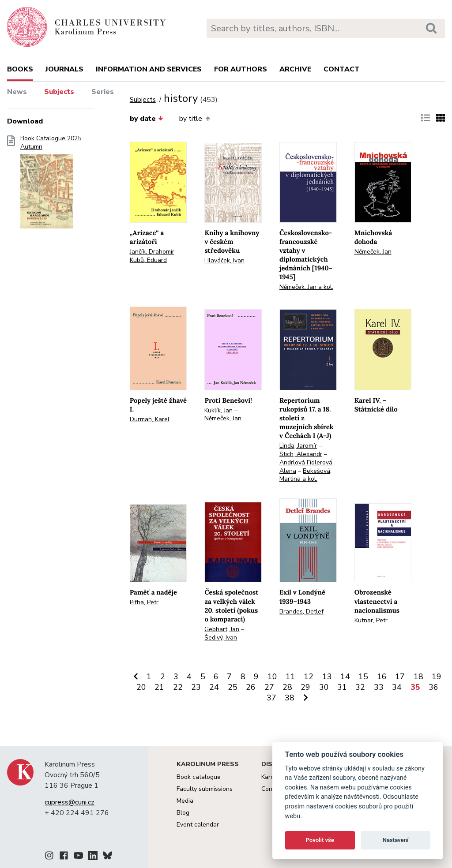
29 (305, 687)
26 (251, 687)
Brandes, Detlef (301, 612)
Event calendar (198, 825)
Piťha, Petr (144, 602)
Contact (342, 69)
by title (194, 119)
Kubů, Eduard (148, 260)
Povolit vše (320, 840)
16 (382, 677)
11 (290, 677)
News (17, 92)
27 (269, 687)
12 (309, 677)
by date (147, 119)
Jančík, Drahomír (152, 252)
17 (400, 677)
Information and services (149, 69)
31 (342, 687)
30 (324, 687)
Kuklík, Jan (218, 410)
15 (363, 677)
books (20, 69)
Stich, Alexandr (301, 454)
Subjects (59, 92)
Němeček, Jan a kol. (306, 287)
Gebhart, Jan (222, 629)
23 (196, 687)
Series (103, 92)
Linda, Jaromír (298, 446)
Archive (295, 69)
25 (233, 687)
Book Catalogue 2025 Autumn (51, 185)
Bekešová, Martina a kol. (305, 475)
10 (272, 677)
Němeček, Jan (373, 252)
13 (327, 677)
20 (141, 687)
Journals (64, 69)
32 (360, 687)
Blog (183, 813)
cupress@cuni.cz (70, 802)
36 (433, 687)
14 (345, 677)
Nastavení (396, 840)
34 (397, 687)
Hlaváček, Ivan (224, 260)
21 (159, 687)
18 (418, 677)
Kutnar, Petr (371, 620)
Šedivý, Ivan (221, 638)
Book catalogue (199, 777)
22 (178, 687)
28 (287, 687)
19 (437, 677)
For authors (241, 69)
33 (379, 687)
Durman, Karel (150, 419)
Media (185, 801)
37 (271, 698)
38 (290, 698)
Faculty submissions (205, 789)
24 (214, 687)
